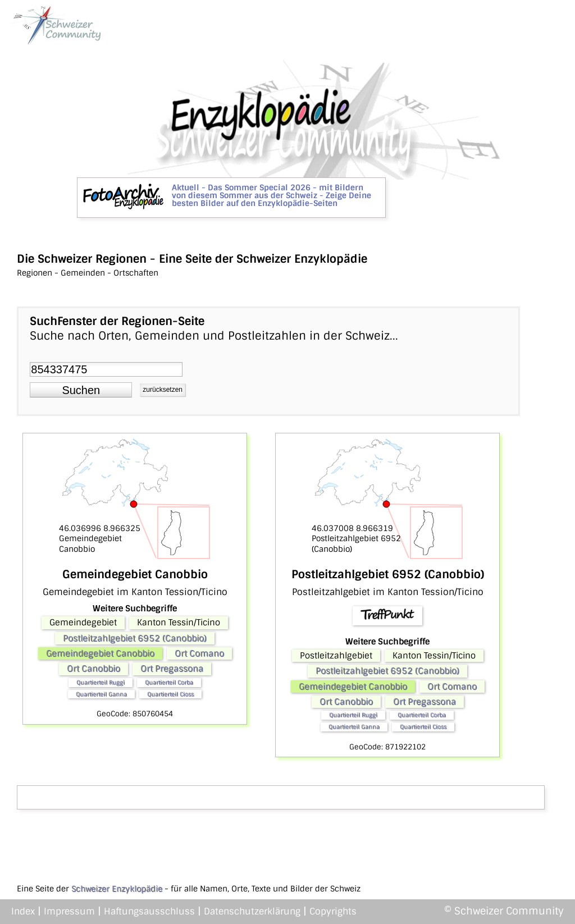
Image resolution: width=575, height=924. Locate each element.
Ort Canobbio (93, 669)
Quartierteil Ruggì (101, 682)
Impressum (69, 911)
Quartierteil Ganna (101, 694)
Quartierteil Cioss (170, 694)
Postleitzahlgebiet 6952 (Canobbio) (135, 638)
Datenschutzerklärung (252, 911)
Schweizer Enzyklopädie (117, 889)
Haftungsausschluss (149, 911)
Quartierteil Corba (169, 682)
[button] (81, 390)
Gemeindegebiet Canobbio (100, 653)
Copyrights (333, 911)
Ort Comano (199, 653)
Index (23, 911)
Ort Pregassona (172, 669)
